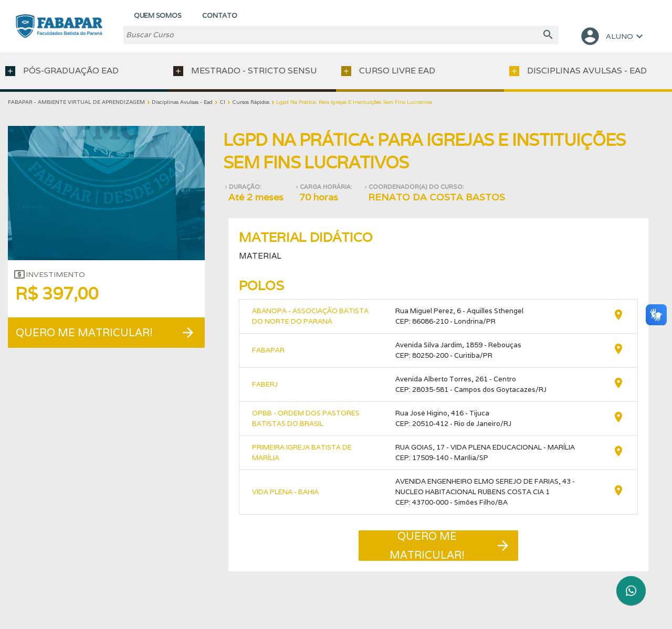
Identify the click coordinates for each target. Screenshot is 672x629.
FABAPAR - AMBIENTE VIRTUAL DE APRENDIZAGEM (76, 102)
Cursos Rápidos (251, 102)
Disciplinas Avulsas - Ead (182, 102)
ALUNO (613, 36)
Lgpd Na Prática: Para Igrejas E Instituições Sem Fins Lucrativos (354, 102)
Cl (222, 102)
